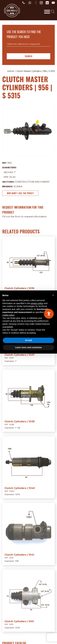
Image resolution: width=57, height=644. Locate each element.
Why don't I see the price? (20, 193)
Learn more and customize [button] (28, 347)
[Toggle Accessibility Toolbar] (49, 314)
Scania (18, 186)
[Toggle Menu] (47, 12)
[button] (53, 295)
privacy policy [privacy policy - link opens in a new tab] (37, 303)
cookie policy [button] (8, 315)
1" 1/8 (18, 428)
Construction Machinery (32, 182)
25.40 (12, 177)
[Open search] (53, 12)
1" (15, 172)
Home (11, 71)
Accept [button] (29, 340)
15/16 (17, 628)
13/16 (17, 494)
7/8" (17, 561)
